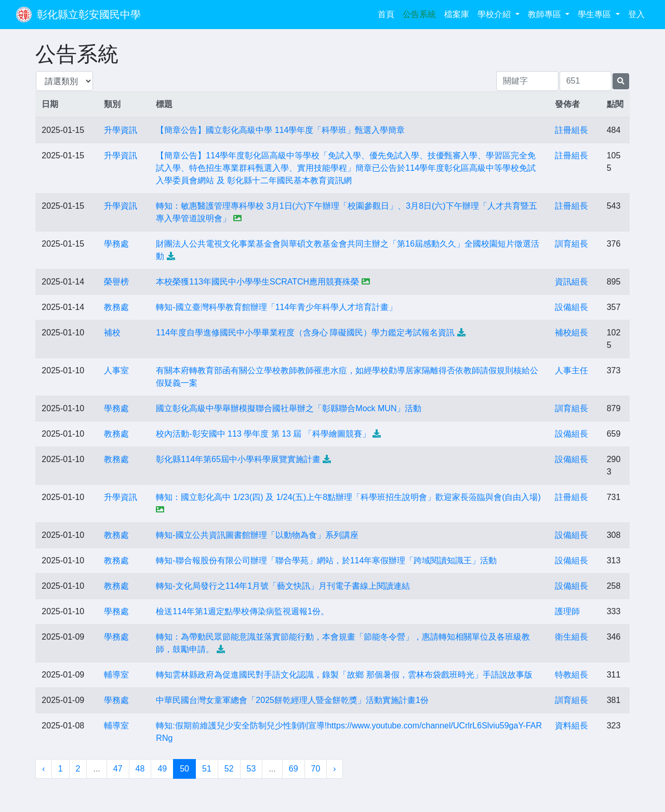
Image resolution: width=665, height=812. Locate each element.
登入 (636, 14)
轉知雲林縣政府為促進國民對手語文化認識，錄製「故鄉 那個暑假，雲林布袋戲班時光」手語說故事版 (344, 675)
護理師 (567, 611)
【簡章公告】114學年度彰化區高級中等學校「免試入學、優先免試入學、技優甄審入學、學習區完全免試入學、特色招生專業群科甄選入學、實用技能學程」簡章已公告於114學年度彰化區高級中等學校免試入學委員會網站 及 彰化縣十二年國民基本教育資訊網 (346, 168)
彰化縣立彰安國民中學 (89, 15)
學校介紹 (495, 14)
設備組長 (571, 307)
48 (140, 769)
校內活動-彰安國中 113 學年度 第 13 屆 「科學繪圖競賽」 (263, 434)
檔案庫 (457, 14)
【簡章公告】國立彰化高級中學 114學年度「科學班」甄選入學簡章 (280, 130)
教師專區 (546, 14)
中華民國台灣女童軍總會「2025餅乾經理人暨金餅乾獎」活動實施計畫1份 (292, 700)
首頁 (388, 13)
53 (251, 769)
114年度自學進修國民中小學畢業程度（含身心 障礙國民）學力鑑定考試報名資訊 (305, 333)
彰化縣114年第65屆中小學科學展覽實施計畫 (238, 459)
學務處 (116, 244)
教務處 (116, 307)
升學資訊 (121, 130)
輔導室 (116, 675)
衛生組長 (571, 637)
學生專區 (595, 14)
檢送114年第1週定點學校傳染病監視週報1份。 (242, 611)
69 (294, 769)
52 (229, 769)
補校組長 (571, 333)
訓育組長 (571, 244)
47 (118, 769)
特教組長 (571, 675)
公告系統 (419, 14)
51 (207, 769)
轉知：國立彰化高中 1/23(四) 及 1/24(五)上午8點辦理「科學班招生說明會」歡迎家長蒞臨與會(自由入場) (348, 497)
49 (162, 769)
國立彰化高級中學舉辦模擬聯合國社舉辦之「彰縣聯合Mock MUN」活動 (289, 408)
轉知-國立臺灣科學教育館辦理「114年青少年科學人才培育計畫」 (276, 307)
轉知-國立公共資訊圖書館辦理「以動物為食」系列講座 (257, 535)
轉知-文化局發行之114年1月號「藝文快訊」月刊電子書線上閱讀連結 (283, 586)
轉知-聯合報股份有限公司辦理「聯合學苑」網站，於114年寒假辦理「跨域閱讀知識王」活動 (326, 560)
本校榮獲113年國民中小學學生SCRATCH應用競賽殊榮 (257, 282)
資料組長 (571, 726)
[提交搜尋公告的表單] (621, 81)
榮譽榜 (116, 282)
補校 (112, 333)
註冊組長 (571, 130)
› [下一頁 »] (334, 769)
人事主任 (571, 370)
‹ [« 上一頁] (43, 769)
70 (316, 769)
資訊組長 (571, 282)
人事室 (116, 370)
